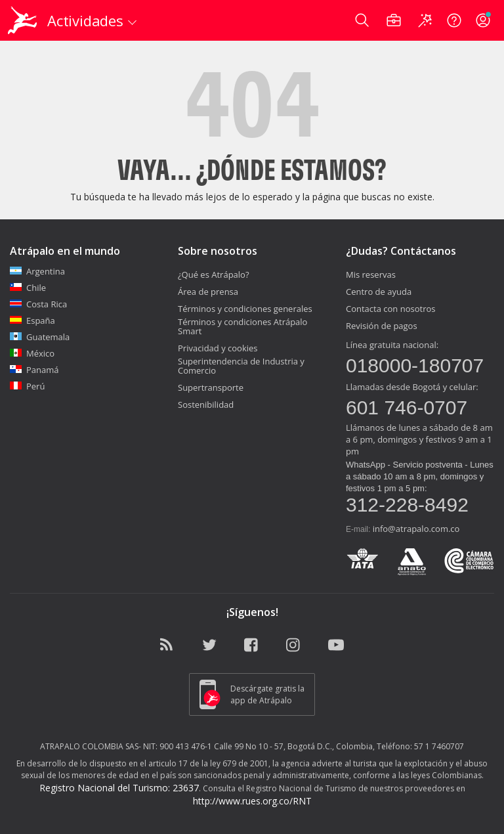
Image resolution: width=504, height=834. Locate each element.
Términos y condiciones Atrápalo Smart (242, 326)
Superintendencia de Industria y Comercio (241, 366)
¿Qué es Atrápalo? (214, 274)
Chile (28, 288)
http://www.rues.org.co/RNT (252, 801)
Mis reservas (371, 274)
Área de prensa (208, 292)
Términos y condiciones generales (245, 309)
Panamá (34, 370)
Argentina (37, 271)
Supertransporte (211, 387)
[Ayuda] (454, 20)
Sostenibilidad (206, 405)
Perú (27, 386)
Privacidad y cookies (218, 348)
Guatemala (40, 337)
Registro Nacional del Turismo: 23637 (119, 788)
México (32, 353)
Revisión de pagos (382, 326)
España (32, 320)
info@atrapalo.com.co (416, 529)
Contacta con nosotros (390, 309)
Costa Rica (38, 304)
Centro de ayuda (379, 292)
